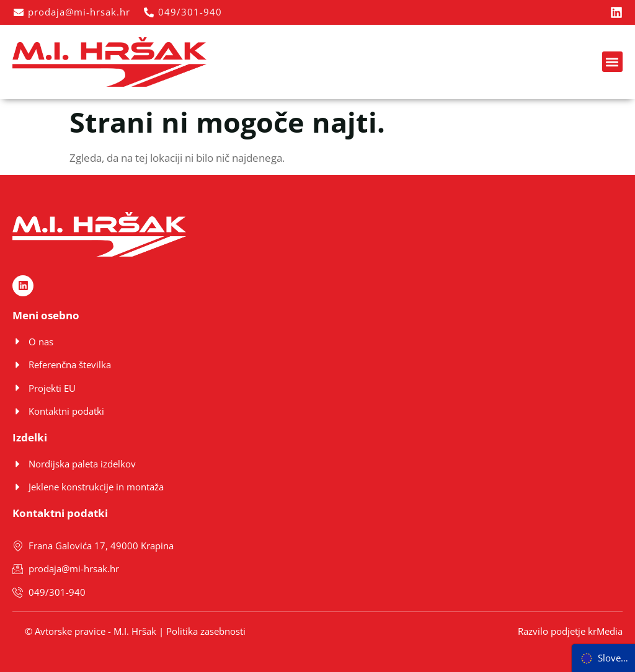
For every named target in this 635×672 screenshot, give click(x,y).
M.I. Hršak (135, 631)
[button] (612, 62)
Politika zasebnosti (206, 631)
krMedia (605, 631)
